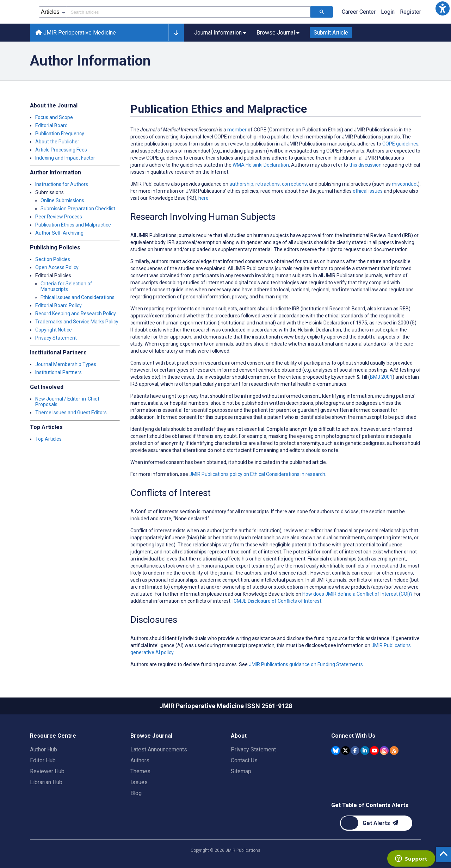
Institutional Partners (58, 372)
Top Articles (48, 439)
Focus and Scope (54, 117)
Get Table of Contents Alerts (370, 805)
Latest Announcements (159, 749)
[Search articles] (322, 12)
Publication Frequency (60, 134)
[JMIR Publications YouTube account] (374, 751)
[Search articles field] (189, 12)
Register (410, 12)
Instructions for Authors (62, 184)
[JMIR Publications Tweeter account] (345, 751)
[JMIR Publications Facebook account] (355, 751)
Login (388, 12)
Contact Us (244, 760)
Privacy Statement (56, 338)
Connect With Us (353, 736)
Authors (140, 760)
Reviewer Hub (47, 771)
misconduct (405, 184)
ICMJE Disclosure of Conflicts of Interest (277, 601)
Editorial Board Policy (58, 305)
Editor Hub (43, 760)
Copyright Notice (54, 330)
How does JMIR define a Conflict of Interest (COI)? (357, 594)
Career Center (359, 12)
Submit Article (331, 33)
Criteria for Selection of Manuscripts (66, 286)
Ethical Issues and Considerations (78, 297)
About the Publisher (57, 142)
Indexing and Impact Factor (65, 158)
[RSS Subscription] (394, 751)
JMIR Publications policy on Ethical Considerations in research (257, 474)
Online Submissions (62, 200)
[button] (443, 8)
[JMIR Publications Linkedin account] (365, 751)
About (239, 736)
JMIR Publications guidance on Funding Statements (306, 664)
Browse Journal (151, 736)
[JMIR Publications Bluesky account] (336, 751)
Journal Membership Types (66, 364)
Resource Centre (53, 736)
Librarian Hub (46, 782)
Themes (140, 771)
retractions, (268, 184)
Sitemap (241, 771)
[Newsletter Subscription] (376, 823)
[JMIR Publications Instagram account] (384, 751)
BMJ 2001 (381, 377)
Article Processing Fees (61, 150)
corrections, (295, 184)
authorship (241, 184)
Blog (136, 793)
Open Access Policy (57, 267)
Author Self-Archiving (59, 233)
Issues (139, 782)
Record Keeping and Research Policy (76, 314)
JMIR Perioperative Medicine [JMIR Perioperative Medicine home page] (76, 33)
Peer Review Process (59, 217)
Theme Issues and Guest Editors (71, 413)
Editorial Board (51, 125)
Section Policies (53, 259)
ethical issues (368, 191)
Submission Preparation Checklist (78, 209)
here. (204, 198)
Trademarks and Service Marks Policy (77, 322)
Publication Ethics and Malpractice (73, 225)
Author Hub (44, 749)
